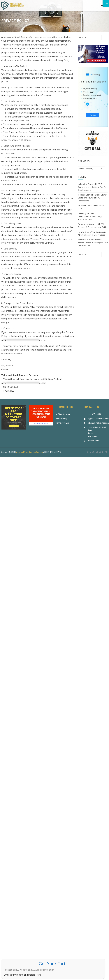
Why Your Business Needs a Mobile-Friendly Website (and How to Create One (93, 243)
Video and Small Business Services (29, 452)
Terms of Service (63, 423)
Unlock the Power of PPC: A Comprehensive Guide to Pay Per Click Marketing (92, 187)
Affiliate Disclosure (64, 414)
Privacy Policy (62, 419)
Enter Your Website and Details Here (22, 975)
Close (106, 3)
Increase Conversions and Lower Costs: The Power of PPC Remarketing (92, 198)
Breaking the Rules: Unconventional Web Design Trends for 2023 (90, 216)
